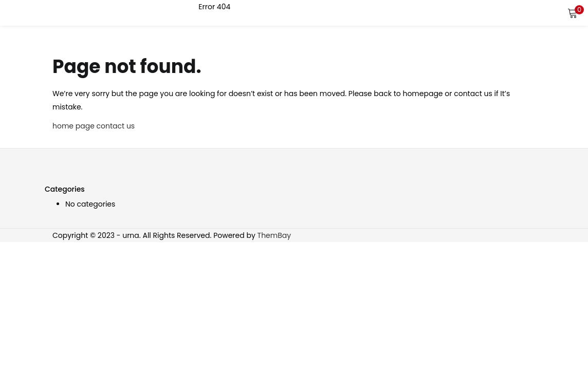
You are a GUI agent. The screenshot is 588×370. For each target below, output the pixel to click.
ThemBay (274, 235)
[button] (573, 13)
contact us (116, 126)
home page (73, 126)
